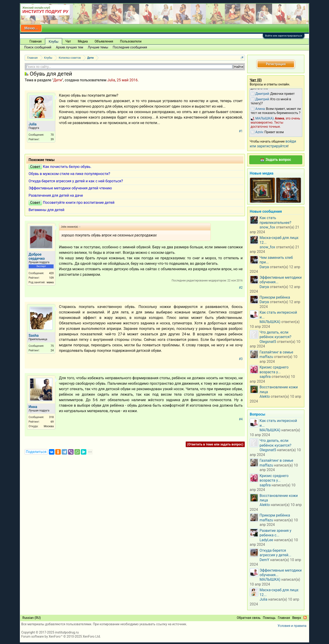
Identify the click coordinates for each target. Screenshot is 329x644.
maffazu (266, 357)
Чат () (256, 80)
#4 (241, 419)
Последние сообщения (130, 47)
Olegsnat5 (268, 342)
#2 (241, 288)
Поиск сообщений (38, 47)
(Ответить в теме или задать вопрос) (215, 444)
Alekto (265, 396)
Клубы (53, 42)
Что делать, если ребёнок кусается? (275, 335)
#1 (241, 131)
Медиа (83, 41)
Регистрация (276, 64)
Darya (264, 267)
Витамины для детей (46, 210)
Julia (111, 80)
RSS (305, 617)
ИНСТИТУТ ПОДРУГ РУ (45, 12)
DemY (264, 560)
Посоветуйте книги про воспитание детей (79, 203)
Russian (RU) (32, 618)
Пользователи (131, 41)
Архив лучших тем (70, 47)
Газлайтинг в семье (276, 352)
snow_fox (267, 227)
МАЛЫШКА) (270, 322)
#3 (241, 359)
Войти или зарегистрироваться (284, 36)
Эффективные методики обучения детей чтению (70, 188)
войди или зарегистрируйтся (273, 144)
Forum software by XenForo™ (61, 636)
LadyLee (266, 540)
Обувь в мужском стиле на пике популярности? (69, 174)
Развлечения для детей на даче (56, 195)
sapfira (265, 377)
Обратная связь (249, 618)
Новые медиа (262, 173)
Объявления (104, 41)
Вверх (297, 618)
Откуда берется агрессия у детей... (275, 553)
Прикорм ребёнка (275, 297)
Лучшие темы (98, 47)
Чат (68, 41)
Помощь (269, 618)
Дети (58, 80)
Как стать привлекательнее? (275, 220)
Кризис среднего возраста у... (274, 370)
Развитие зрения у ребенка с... (275, 533)
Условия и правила (292, 626)
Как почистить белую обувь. (67, 167)
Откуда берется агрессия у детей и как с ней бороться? (76, 181)
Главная (36, 41)
